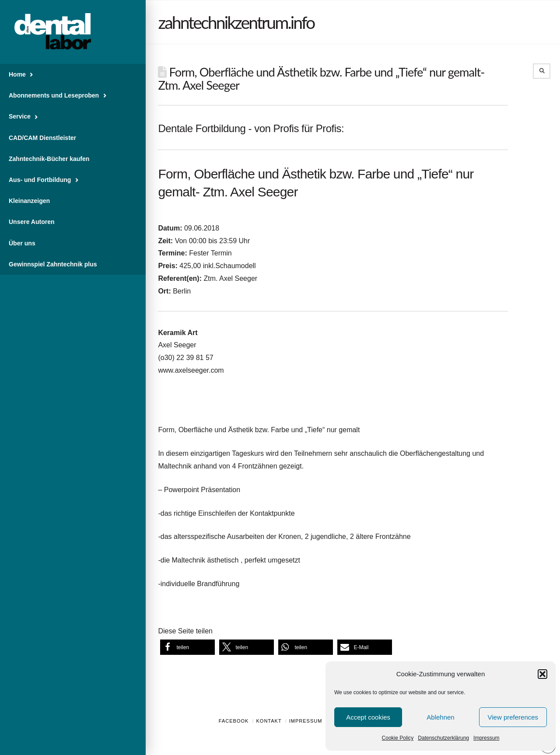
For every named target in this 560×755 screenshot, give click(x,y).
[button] (542, 674)
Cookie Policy (398, 738)
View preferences (513, 717)
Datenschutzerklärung (443, 738)
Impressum (486, 738)
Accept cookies (368, 717)
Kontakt (269, 721)
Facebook (234, 721)
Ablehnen (440, 717)
